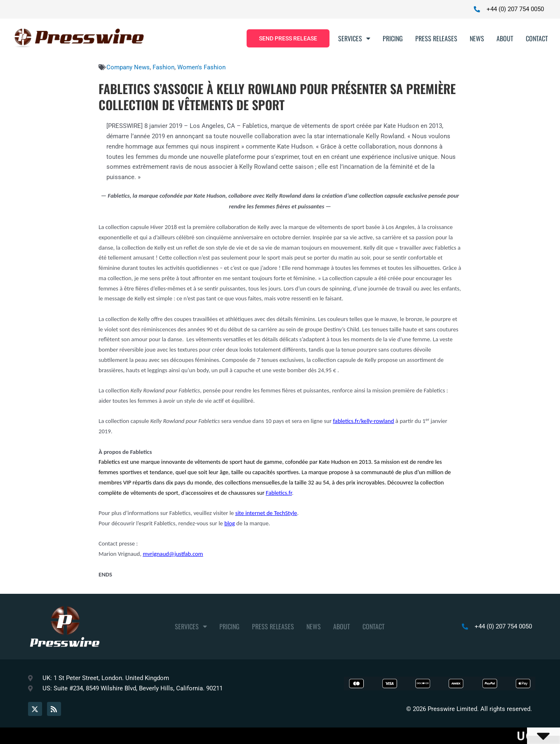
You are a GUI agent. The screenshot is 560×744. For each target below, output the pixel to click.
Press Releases (436, 38)
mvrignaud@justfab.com (173, 554)
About (505, 38)
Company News (128, 67)
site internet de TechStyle (266, 513)
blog (230, 523)
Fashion (164, 67)
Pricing (393, 38)
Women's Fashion (201, 67)
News (477, 38)
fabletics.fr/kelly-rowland (363, 421)
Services (354, 38)
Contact (537, 38)
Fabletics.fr (279, 493)
